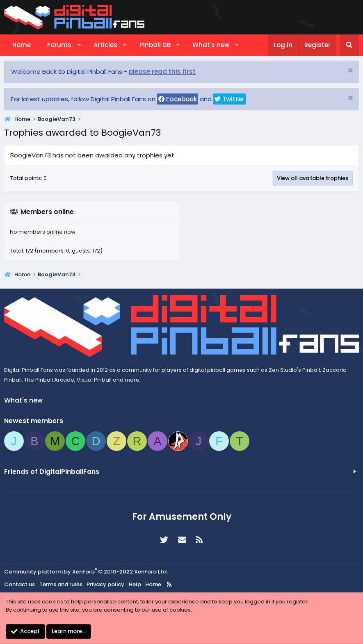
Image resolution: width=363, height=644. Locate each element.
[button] (79, 45)
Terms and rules (61, 584)
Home (22, 45)
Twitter (229, 99)
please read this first (162, 72)
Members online (47, 212)
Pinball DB (155, 45)
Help (135, 584)
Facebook (178, 99)
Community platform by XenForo (86, 572)
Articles (105, 45)
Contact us (19, 584)
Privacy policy (105, 584)
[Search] (349, 45)
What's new (211, 45)
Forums (59, 45)
